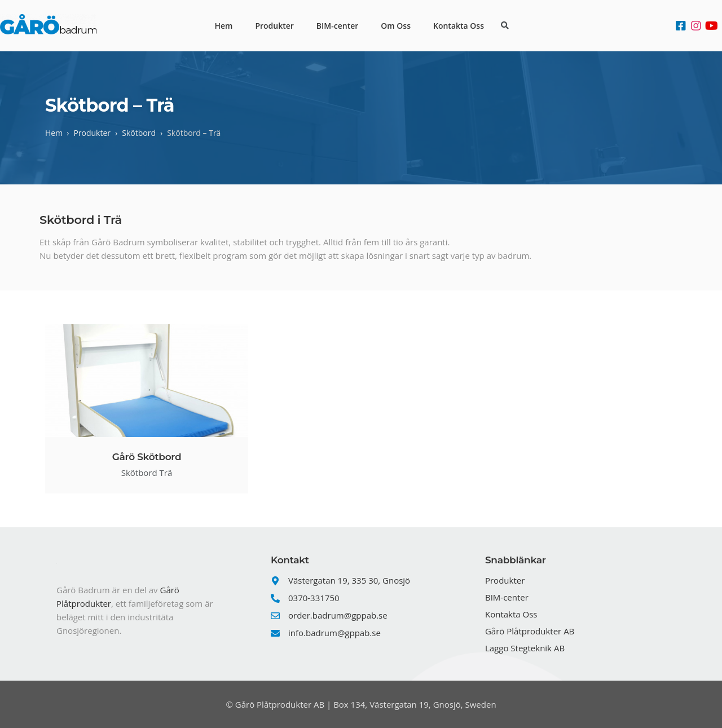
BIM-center (337, 26)
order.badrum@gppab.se (338, 615)
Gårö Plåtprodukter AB (530, 631)
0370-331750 (314, 598)
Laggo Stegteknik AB (525, 648)
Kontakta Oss (459, 26)
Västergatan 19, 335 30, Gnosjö (349, 580)
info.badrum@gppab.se (334, 633)
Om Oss (396, 26)
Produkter (274, 26)
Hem (223, 26)
